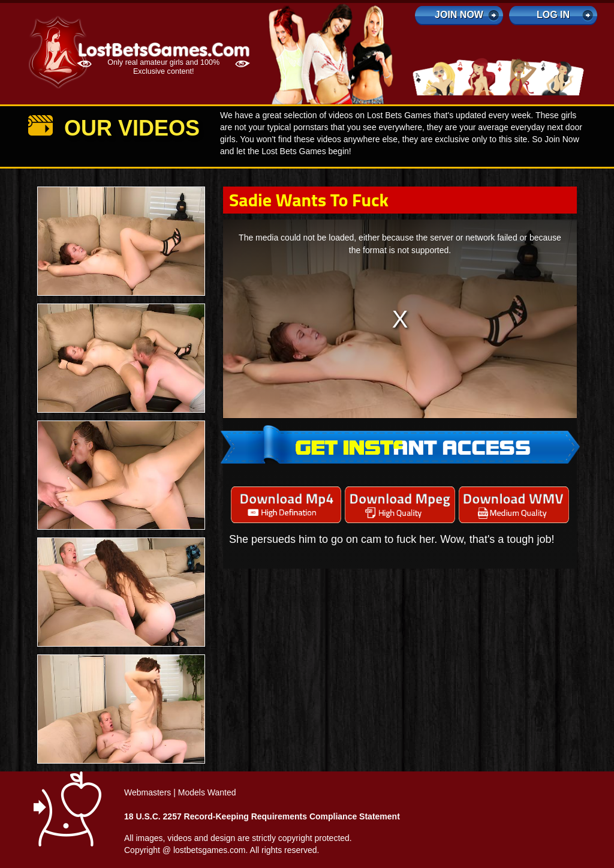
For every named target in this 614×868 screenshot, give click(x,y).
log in (553, 15)
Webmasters (148, 792)
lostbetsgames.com (210, 850)
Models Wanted (207, 792)
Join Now (459, 15)
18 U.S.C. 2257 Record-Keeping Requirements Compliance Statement (262, 816)
